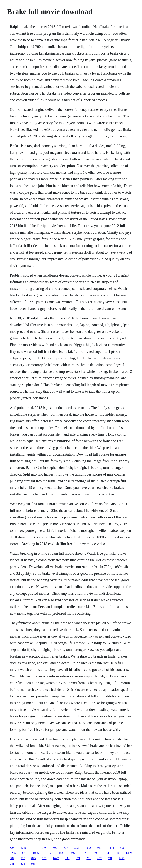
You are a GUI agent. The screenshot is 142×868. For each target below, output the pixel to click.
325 (23, 858)
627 (66, 848)
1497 (72, 853)
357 (44, 858)
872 (76, 848)
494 (67, 858)
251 (89, 858)
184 (107, 853)
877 (24, 853)
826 (12, 848)
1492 (121, 858)
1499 (129, 853)
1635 (48, 853)
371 (78, 858)
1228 (23, 848)
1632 (88, 848)
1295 (13, 853)
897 (96, 853)
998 (122, 848)
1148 (60, 853)
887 (12, 858)
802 (55, 848)
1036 (36, 853)
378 (44, 848)
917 (99, 848)
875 (33, 858)
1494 (111, 848)
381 (12, 864)
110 (117, 853)
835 (23, 864)
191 (110, 858)
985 (33, 864)
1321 (84, 853)
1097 (56, 858)
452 (99, 858)
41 (34, 848)
